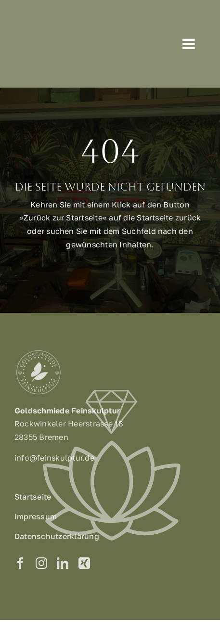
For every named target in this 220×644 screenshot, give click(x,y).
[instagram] (41, 565)
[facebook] (20, 565)
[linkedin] (63, 565)
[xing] (84, 565)
